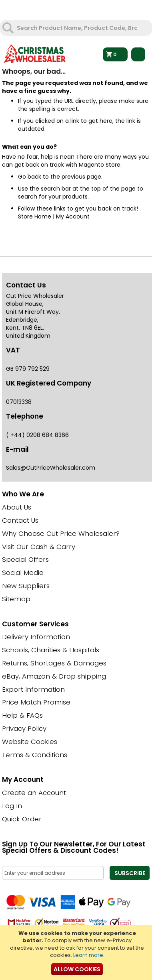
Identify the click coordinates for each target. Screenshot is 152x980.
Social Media (23, 573)
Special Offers (25, 559)
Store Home (35, 216)
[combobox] (77, 28)
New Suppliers (26, 586)
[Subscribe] (130, 873)
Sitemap (16, 599)
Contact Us (20, 520)
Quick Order (22, 819)
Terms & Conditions (35, 755)
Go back (30, 177)
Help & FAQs (22, 715)
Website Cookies (30, 742)
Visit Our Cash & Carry (39, 547)
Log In (12, 806)
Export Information (33, 689)
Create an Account (34, 793)
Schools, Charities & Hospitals (51, 650)
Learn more (88, 955)
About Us (17, 507)
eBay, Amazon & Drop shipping (54, 676)
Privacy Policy (24, 728)
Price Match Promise (36, 702)
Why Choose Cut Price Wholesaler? (61, 533)
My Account (73, 216)
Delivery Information (36, 637)
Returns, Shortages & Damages (54, 663)
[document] (77, 952)
